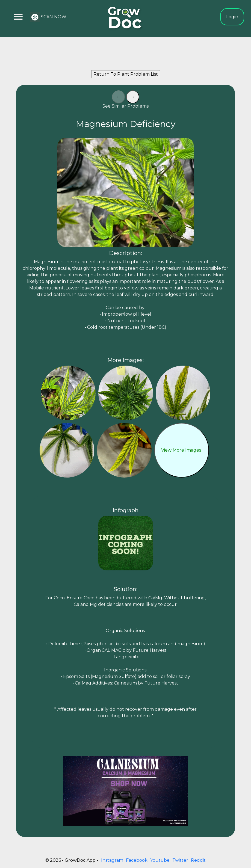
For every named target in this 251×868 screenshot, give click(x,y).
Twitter (180, 860)
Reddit (198, 860)
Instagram (112, 860)
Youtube (160, 860)
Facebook (137, 860)
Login (232, 17)
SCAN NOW (48, 17)
